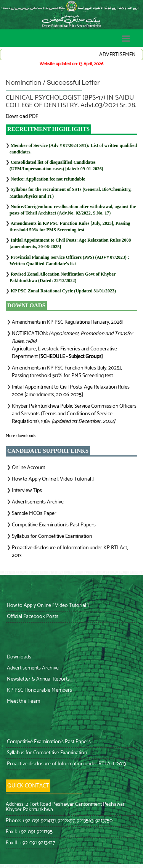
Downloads (18, 657)
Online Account (28, 468)
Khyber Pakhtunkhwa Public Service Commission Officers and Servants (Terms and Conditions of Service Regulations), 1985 (74, 414)
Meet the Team (23, 701)
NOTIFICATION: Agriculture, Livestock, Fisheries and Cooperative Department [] (72, 345)
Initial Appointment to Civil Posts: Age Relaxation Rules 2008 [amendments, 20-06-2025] (71, 391)
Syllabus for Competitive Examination (52, 536)
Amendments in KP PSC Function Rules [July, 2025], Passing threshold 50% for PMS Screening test (67, 372)
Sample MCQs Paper (34, 514)
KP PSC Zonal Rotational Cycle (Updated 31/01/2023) (63, 291)
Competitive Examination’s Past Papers (54, 525)
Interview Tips (27, 491)
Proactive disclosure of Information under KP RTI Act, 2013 (70, 552)
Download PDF (22, 117)
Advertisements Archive (38, 502)
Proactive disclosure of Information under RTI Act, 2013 (66, 764)
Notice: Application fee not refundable (48, 179)
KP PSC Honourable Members (39, 690)
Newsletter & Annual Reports (38, 679)
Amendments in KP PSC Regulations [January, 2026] (68, 322)
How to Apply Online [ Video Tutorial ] (53, 479)
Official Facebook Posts (32, 617)
